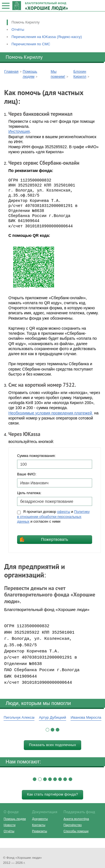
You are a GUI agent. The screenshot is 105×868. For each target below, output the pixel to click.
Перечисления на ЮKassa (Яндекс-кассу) (47, 37)
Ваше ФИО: (27, 474)
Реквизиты (40, 831)
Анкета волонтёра (76, 819)
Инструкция (19, 131)
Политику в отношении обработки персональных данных (53, 517)
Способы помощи (76, 831)
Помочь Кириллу (26, 22)
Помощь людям (15, 819)
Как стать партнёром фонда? (52, 794)
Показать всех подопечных (53, 745)
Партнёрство (73, 825)
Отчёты (18, 30)
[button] (47, 730)
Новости (10, 825)
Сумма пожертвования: (36, 456)
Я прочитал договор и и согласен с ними (53, 517)
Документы (40, 819)
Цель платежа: (29, 493)
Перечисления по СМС (31, 44)
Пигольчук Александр (22, 717)
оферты (64, 512)
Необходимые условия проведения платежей (51, 413)
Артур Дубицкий (53, 717)
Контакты (39, 825)
